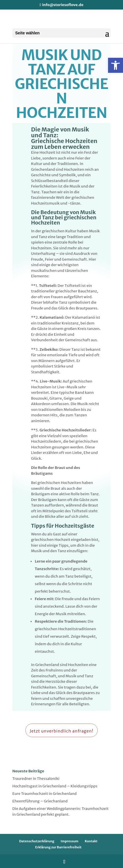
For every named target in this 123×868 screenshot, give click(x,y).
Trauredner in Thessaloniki (36, 779)
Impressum (70, 841)
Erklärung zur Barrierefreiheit (58, 847)
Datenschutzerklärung (37, 841)
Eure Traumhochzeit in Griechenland (45, 794)
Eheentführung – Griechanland (40, 801)
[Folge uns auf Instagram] (64, 862)
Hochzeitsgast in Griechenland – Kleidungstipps (55, 786)
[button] (116, 65)
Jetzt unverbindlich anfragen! (61, 731)
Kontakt (91, 841)
